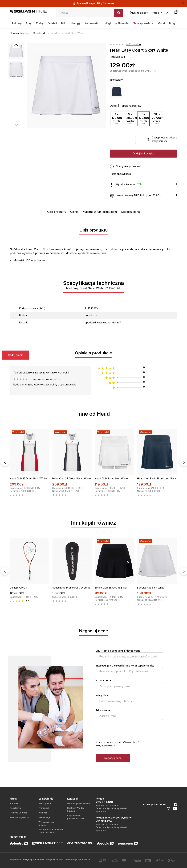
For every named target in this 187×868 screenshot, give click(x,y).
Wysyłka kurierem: (143, 184)
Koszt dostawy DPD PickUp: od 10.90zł (143, 195)
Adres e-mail (103, 710)
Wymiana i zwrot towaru (47, 823)
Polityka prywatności (105, 746)
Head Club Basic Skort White (111, 478)
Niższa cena (103, 680)
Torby (40, 23)
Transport (44, 808)
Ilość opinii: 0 (133, 44)
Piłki (64, 23)
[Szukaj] (118, 13)
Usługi (107, 23)
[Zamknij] (183, 3)
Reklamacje (44, 817)
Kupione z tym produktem (100, 212)
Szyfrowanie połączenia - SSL (76, 817)
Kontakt (14, 803)
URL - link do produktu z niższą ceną (118, 650)
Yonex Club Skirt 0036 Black (111, 587)
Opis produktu (57, 212)
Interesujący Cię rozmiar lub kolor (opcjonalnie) (125, 665)
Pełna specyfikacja (121, 174)
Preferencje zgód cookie (78, 859)
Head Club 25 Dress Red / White (28, 478)
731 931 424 (104, 821)
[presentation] (122, 730)
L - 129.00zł (144, 119)
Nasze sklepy (139, 13)
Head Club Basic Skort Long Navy (156, 478)
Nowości (122, 23)
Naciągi (76, 23)
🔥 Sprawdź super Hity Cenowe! (94, 3)
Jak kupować (45, 803)
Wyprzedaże (143, 23)
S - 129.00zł (117, 119)
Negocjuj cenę (130, 212)
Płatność (43, 813)
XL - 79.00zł (157, 119)
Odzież (52, 23)
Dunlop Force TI (19, 587)
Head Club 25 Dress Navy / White (72, 478)
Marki (161, 23)
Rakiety (17, 23)
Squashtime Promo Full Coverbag (71, 587)
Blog (172, 23)
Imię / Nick (102, 695)
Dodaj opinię (16, 355)
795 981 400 (104, 802)
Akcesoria (92, 23)
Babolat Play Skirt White (151, 587)
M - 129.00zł (131, 119)
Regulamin (15, 808)
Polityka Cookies (19, 813)
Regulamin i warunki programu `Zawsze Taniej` (117, 742)
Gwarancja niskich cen (78, 803)
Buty (29, 23)
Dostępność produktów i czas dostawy (51, 831)
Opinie (74, 212)
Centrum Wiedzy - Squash (76, 809)
